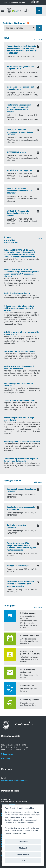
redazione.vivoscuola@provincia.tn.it (15, 780)
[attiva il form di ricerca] (39, 11)
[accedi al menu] (3, 10)
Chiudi (23, 861)
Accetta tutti (23, 842)
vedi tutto (38, 39)
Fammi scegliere (23, 854)
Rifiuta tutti (23, 848)
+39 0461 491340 (8, 804)
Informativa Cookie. (20, 833)
